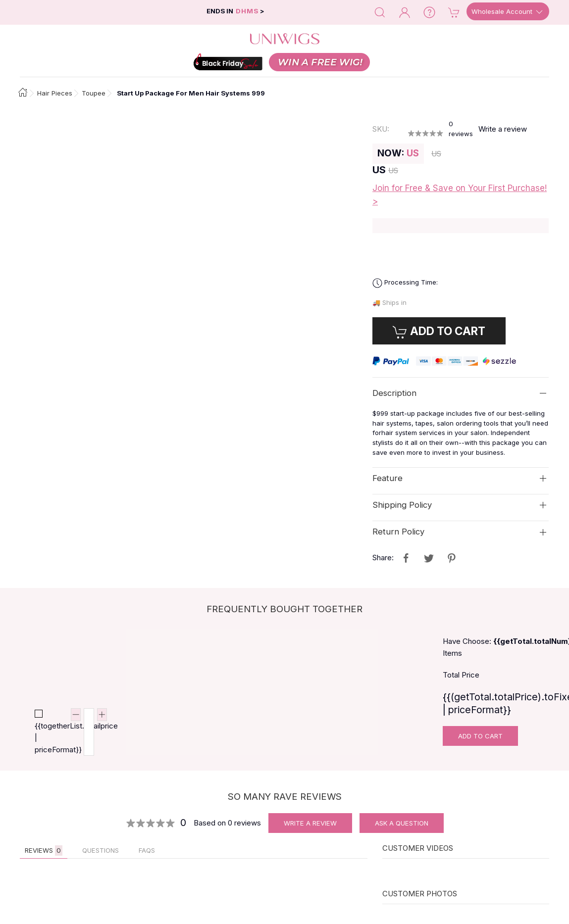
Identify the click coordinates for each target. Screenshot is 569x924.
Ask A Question (402, 823)
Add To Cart (480, 736)
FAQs (147, 850)
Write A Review (310, 823)
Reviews (44, 851)
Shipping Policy (402, 505)
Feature (388, 478)
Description (394, 393)
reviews (461, 129)
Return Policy (398, 532)
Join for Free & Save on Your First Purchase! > (460, 195)
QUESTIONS (101, 850)
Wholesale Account (508, 12)
